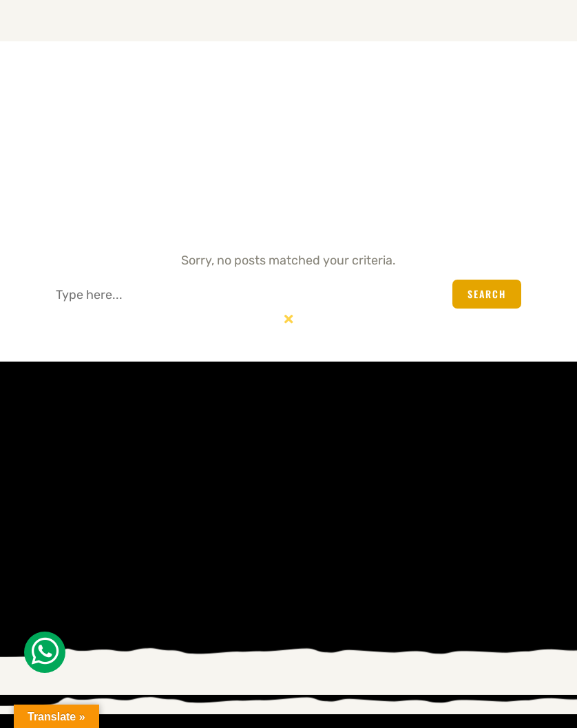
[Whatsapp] (45, 652)
